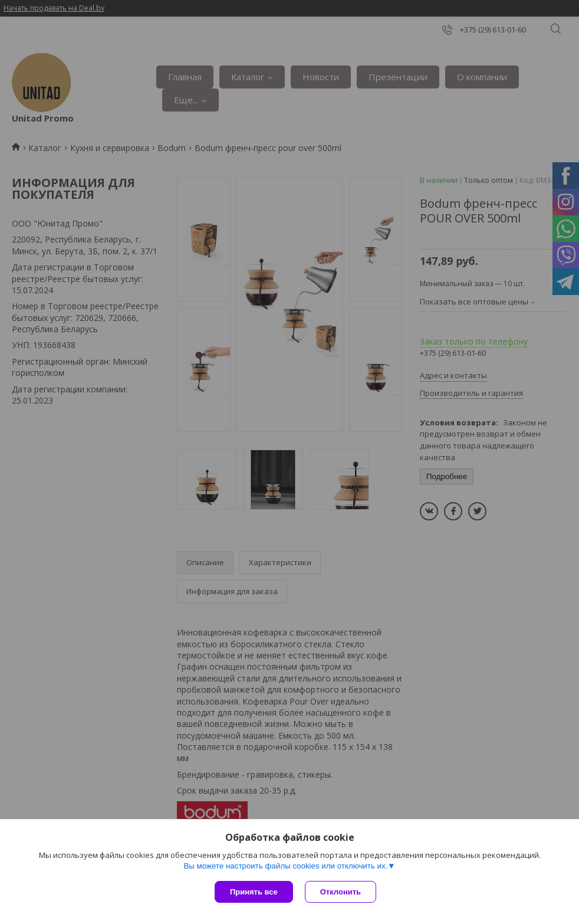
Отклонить (341, 892)
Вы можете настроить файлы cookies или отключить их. (285, 866)
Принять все (254, 892)
